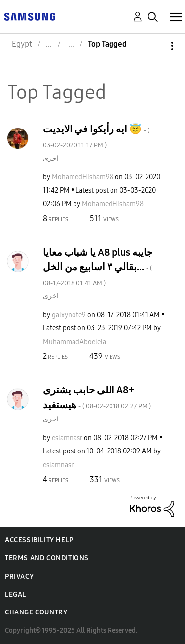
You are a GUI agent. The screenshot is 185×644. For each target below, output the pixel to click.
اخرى (51, 158)
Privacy (19, 576)
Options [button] (155, 46)
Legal (16, 595)
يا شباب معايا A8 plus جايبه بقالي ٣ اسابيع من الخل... (98, 267)
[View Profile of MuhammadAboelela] (74, 342)
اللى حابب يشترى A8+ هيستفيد (97, 397)
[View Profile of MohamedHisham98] (83, 177)
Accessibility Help (39, 540)
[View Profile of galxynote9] (69, 315)
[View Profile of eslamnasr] (67, 438)
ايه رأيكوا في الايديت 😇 (96, 136)
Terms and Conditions (47, 558)
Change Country (36, 612)
